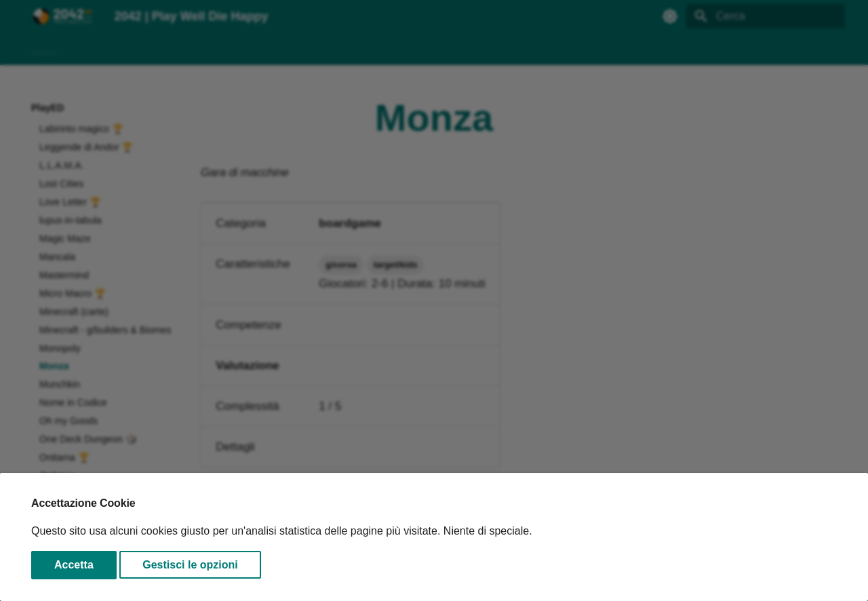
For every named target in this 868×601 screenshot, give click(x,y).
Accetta (74, 565)
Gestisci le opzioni (190, 565)
